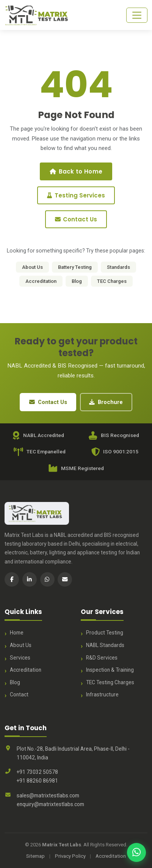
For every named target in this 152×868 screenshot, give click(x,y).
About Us (32, 267)
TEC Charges (112, 281)
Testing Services (76, 195)
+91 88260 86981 (37, 781)
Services (20, 658)
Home (17, 633)
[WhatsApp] (47, 579)
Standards (118, 267)
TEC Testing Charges (110, 682)
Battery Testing (75, 267)
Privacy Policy (70, 856)
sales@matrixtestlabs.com (48, 795)
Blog (77, 281)
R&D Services (102, 658)
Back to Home (76, 171)
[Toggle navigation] (137, 15)
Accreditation (41, 281)
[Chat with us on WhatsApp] (136, 852)
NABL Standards (105, 645)
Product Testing (105, 633)
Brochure (106, 402)
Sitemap (35, 856)
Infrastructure (102, 694)
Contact (19, 694)
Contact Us (76, 219)
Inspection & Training (110, 670)
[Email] (65, 579)
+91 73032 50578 (37, 772)
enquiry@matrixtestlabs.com (50, 804)
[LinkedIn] (30, 579)
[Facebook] (12, 579)
